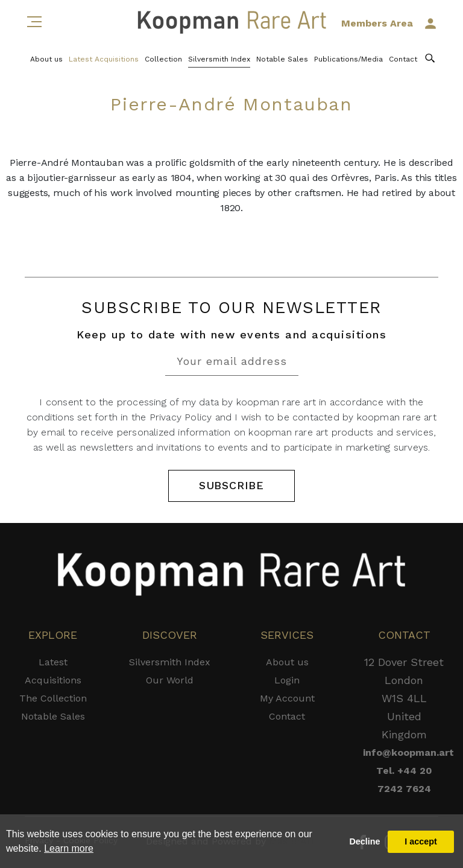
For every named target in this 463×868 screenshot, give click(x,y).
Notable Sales (282, 59)
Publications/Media (348, 59)
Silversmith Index (219, 59)
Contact (403, 59)
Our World (170, 680)
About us (46, 59)
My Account (287, 698)
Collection (163, 59)
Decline (364, 841)
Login (287, 680)
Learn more (69, 848)
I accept (421, 841)
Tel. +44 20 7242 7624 (404, 780)
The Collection (53, 698)
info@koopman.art (404, 752)
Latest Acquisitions (104, 59)
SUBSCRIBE (231, 486)
